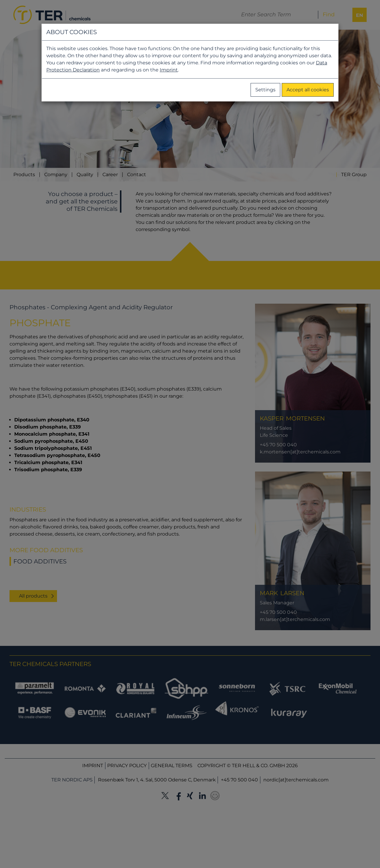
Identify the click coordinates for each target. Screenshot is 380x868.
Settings (265, 90)
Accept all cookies (308, 90)
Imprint (169, 70)
